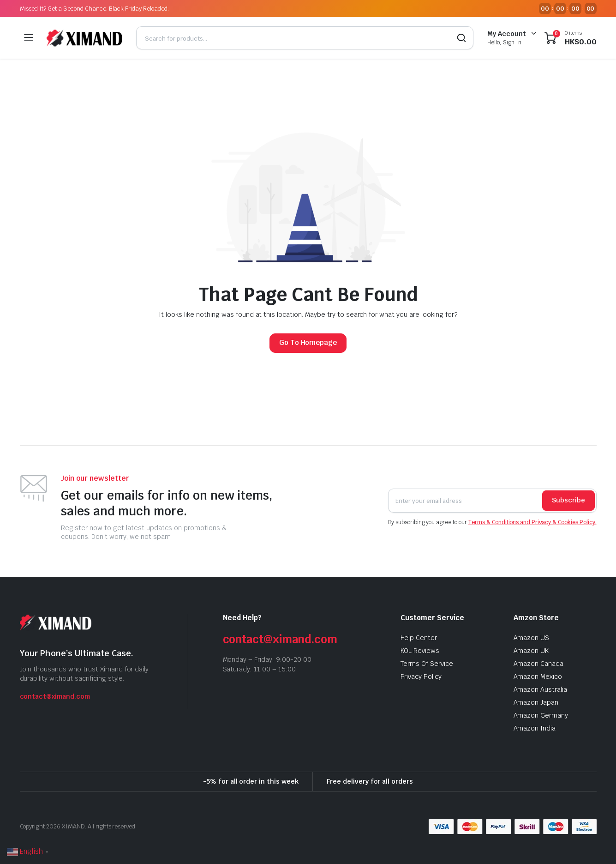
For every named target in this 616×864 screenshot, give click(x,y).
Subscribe (568, 500)
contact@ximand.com (55, 696)
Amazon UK (531, 651)
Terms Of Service (427, 664)
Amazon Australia (541, 689)
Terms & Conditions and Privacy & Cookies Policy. (532, 522)
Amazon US (532, 638)
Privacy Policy (421, 677)
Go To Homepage (308, 342)
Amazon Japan (536, 702)
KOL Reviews (420, 651)
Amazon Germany (541, 715)
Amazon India (535, 728)
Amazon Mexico (538, 677)
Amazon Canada (539, 664)
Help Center (419, 638)
